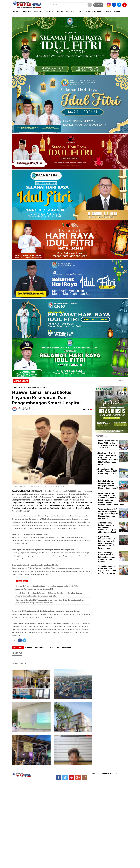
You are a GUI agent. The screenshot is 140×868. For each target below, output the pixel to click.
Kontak (113, 774)
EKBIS (80, 12)
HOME (16, 12)
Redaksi (96, 774)
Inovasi (20, 387)
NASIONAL (26, 12)
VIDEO (108, 12)
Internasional (28, 387)
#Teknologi (66, 647)
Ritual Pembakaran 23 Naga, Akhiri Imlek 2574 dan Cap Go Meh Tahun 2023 (108, 444)
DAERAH (49, 12)
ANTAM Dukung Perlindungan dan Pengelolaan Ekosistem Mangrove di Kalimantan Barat (107, 527)
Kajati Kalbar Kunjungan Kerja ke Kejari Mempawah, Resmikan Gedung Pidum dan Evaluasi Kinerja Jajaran (107, 542)
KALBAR (37, 12)
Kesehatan (38, 387)
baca (86, 409)
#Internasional (41, 647)
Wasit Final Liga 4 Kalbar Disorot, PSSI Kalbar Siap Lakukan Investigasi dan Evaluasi (107, 557)
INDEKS (117, 12)
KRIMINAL (70, 12)
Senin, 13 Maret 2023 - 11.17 (26, 410)
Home (14, 387)
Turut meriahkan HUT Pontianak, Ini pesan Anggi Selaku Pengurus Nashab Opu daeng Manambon (108, 514)
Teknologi (46, 387)
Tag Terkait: (18, 647)
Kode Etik (105, 774)
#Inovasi (29, 647)
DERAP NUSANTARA (94, 12)
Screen (98, 5)
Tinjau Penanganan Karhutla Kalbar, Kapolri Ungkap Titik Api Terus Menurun (107, 570)
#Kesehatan (54, 647)
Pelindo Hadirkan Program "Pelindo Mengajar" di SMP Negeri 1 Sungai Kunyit (108, 484)
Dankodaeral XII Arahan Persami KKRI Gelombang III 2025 (107, 471)
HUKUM (59, 12)
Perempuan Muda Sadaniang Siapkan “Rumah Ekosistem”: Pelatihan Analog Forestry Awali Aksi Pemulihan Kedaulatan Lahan (111, 499)
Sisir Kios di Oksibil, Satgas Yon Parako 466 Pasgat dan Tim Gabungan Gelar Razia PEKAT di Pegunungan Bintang (108, 459)
